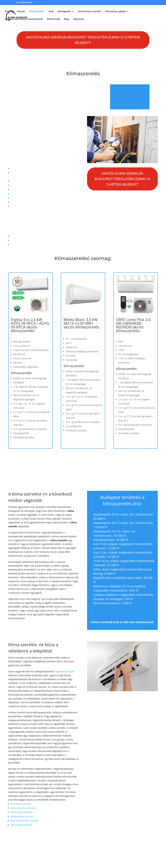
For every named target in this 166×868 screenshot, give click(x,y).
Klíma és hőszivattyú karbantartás (24, 19)
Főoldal (9, 12)
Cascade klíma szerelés (23, 808)
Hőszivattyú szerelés (89, 12)
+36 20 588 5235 (57, 222)
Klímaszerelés (37, 12)
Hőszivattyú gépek (115, 12)
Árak (51, 12)
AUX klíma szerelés (21, 804)
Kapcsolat (79, 19)
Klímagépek (64, 12)
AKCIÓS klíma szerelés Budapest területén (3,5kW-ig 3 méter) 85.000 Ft (83, 40)
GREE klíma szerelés (21, 812)
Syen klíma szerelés (21, 825)
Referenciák (53, 19)
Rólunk (21, 12)
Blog (67, 19)
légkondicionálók (64, 671)
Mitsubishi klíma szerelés (24, 821)
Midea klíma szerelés (22, 816)
